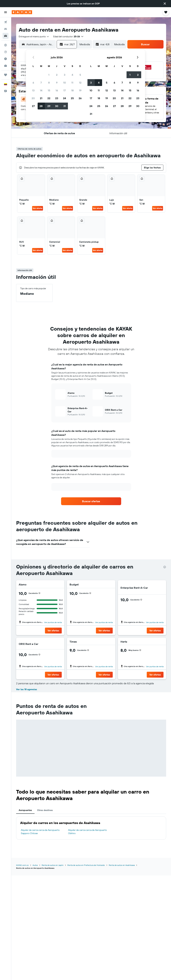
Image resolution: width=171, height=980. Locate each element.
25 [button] (72, 98)
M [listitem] (22, 204)
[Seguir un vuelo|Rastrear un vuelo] (6, 52)
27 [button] (33, 106)
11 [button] (72, 83)
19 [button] (80, 90)
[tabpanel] (91, 828)
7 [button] (41, 83)
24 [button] (64, 98)
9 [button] (57, 83)
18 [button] (72, 90)
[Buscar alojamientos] (6, 29)
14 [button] (41, 90)
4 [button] (72, 75)
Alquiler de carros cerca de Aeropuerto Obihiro (87, 832)
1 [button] (49, 75)
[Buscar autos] (6, 36)
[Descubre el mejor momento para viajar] (6, 59)
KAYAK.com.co (22, 865)
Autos (35, 865)
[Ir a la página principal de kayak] (22, 12)
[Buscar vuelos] (6, 22)
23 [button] (57, 98)
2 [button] (57, 75)
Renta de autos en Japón (53, 865)
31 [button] (65, 106)
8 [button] (49, 83)
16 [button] (57, 90)
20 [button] (33, 98)
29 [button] (49, 106)
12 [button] (80, 83)
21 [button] (41, 98)
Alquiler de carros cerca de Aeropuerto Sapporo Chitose (40, 832)
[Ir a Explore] (6, 45)
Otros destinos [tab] (45, 810)
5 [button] (80, 75)
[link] (91, 501)
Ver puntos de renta (53, 622)
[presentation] (165, 567)
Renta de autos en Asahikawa (122, 865)
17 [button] (64, 90)
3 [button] (65, 75)
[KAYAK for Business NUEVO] (6, 66)
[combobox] (34, 36)
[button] (165, 4)
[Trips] (6, 75)
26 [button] (80, 98)
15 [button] (49, 90)
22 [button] (49, 98)
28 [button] (41, 106)
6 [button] (33, 83)
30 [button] (57, 106)
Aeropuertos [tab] (25, 810)
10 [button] (65, 83)
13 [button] (33, 90)
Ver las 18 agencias (27, 689)
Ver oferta (38, 208)
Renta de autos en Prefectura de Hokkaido (86, 865)
